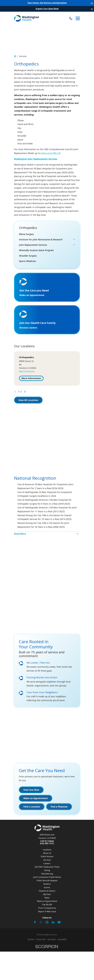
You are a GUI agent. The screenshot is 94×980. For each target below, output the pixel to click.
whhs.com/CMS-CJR (51, 153)
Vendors (47, 885)
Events (47, 888)
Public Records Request (47, 881)
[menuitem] (47, 234)
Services (47, 861)
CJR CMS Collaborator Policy (47, 867)
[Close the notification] (92, 3)
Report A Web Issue (47, 912)
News (47, 898)
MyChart (47, 895)
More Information (31, 379)
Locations (47, 850)
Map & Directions (27, 372)
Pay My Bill (47, 905)
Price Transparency (47, 909)
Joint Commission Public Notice (47, 878)
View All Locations (28, 401)
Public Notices (47, 857)
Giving (47, 871)
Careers (47, 864)
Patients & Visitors (47, 891)
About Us (47, 854)
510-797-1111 (47, 844)
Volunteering (47, 874)
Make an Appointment (47, 902)
